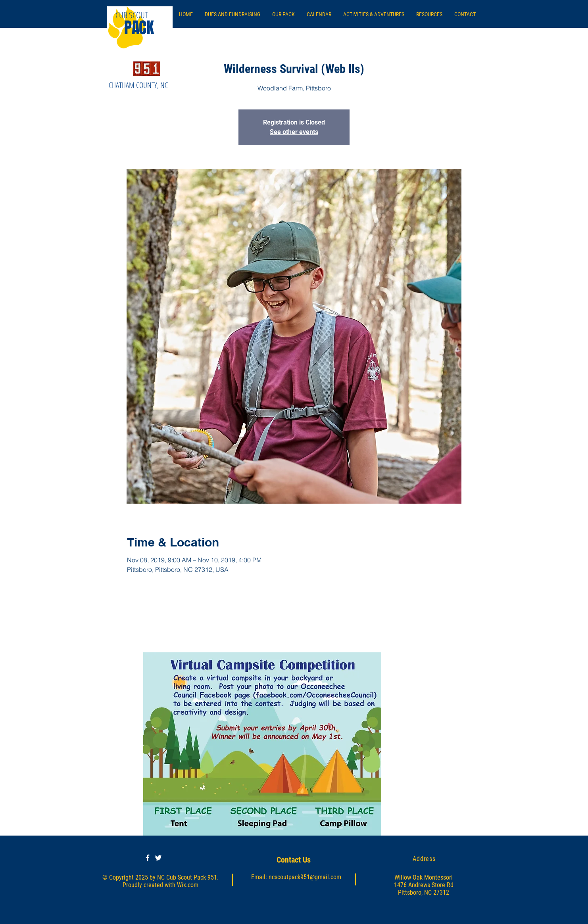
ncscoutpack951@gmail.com (305, 877)
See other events (294, 132)
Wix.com (188, 885)
